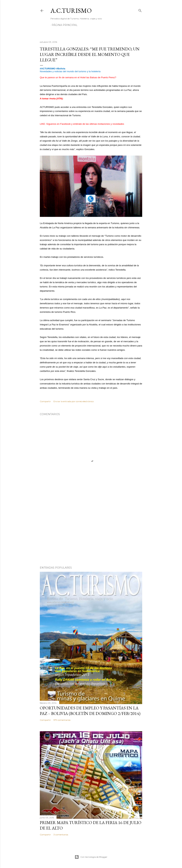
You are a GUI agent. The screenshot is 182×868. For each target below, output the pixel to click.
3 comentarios (61, 835)
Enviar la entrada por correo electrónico (74, 401)
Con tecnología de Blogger (91, 857)
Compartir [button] (45, 401)
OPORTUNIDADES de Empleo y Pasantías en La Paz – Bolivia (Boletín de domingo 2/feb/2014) (90, 711)
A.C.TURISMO (71, 11)
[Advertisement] (91, 532)
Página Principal (65, 25)
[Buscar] (140, 10)
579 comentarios (62, 720)
